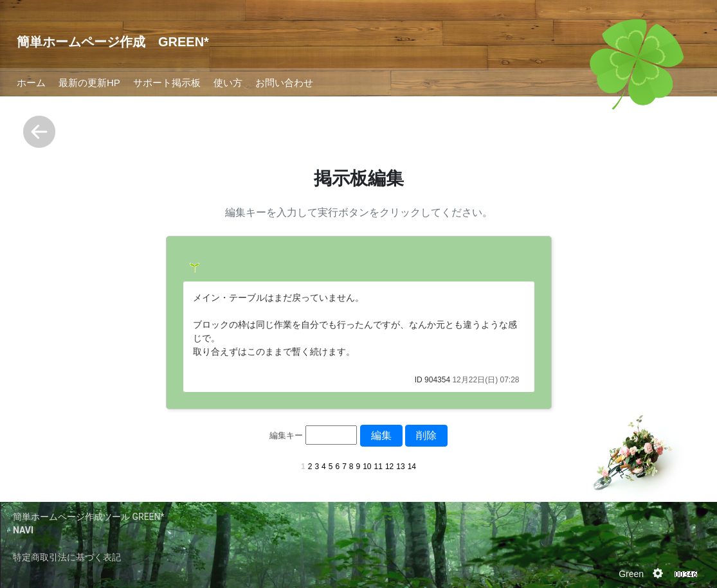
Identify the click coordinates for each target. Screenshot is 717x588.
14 (412, 467)
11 (378, 467)
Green (631, 574)
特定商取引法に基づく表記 (67, 557)
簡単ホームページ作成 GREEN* (113, 42)
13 (400, 467)
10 (367, 467)
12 (389, 467)
